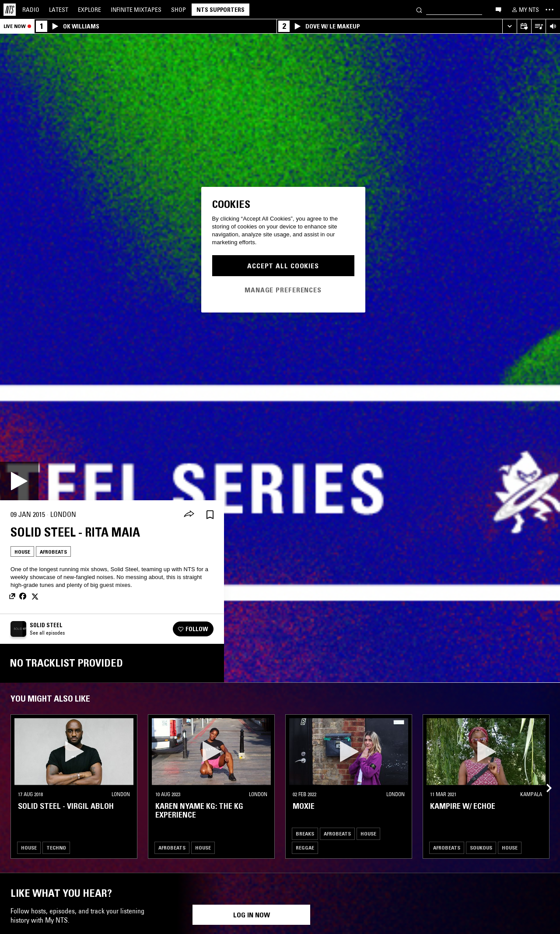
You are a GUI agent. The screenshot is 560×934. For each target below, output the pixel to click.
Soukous (481, 848)
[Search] (419, 9)
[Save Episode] (210, 514)
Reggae (305, 848)
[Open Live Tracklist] (538, 26)
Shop (178, 10)
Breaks (305, 834)
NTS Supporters (220, 10)
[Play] (19, 481)
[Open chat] (498, 9)
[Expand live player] (509, 26)
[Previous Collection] (543, 778)
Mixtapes (136, 10)
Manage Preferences (283, 290)
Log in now (252, 915)
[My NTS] (525, 10)
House (22, 552)
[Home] (10, 10)
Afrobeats (53, 552)
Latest (59, 10)
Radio (31, 10)
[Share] (189, 515)
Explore (89, 10)
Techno (56, 848)
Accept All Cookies (283, 266)
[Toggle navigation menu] (549, 10)
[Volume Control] (553, 26)
